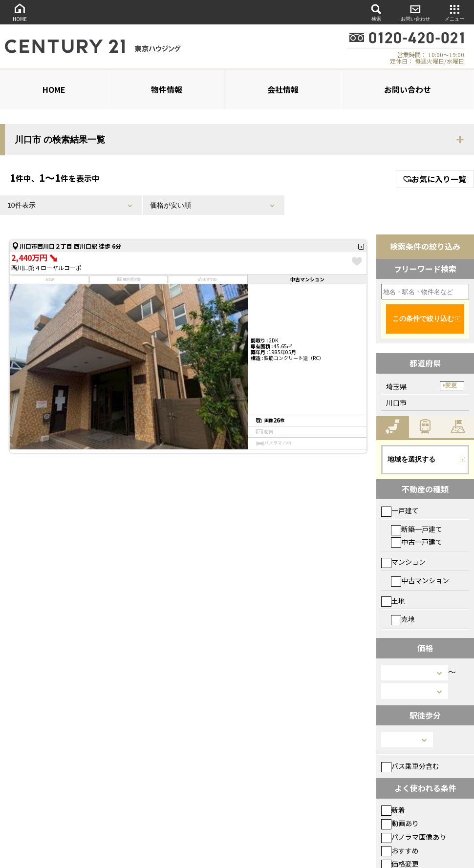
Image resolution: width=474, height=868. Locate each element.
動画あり (400, 823)
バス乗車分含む (410, 766)
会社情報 (283, 89)
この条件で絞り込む (423, 318)
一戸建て (400, 510)
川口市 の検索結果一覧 (60, 140)
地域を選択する (411, 459)
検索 (376, 12)
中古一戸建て (417, 542)
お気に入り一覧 (435, 179)
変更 (451, 385)
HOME (20, 12)
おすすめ (400, 850)
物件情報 (167, 89)
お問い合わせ (415, 12)
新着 (393, 810)
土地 (393, 601)
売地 (403, 619)
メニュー (454, 12)
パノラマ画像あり (414, 837)
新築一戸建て (417, 529)
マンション (403, 562)
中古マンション (420, 580)
